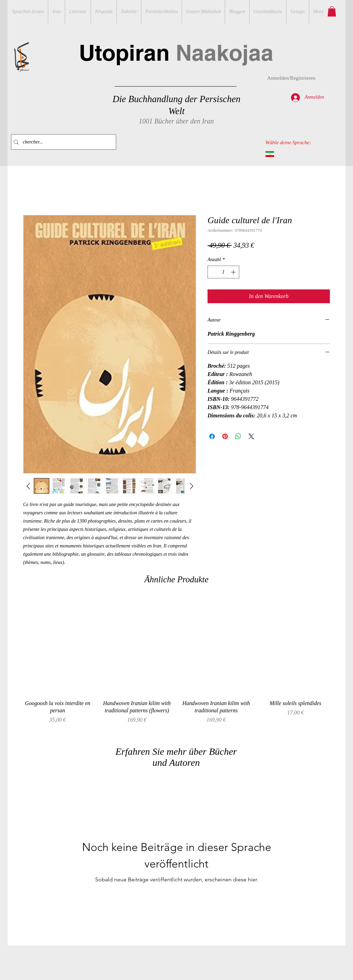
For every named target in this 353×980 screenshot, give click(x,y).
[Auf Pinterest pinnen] (225, 436)
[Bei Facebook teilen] (212, 436)
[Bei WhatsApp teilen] (238, 436)
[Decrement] (213, 272)
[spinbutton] (223, 272)
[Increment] (234, 272)
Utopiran (176, 53)
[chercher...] (62, 142)
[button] (332, 11)
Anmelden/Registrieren (291, 78)
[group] (176, 664)
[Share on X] (251, 436)
